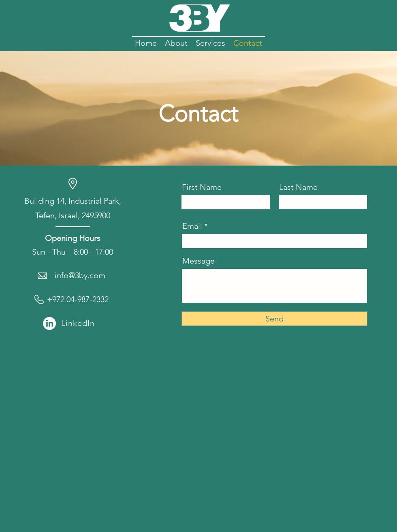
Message (198, 261)
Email (192, 226)
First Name (202, 187)
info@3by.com (80, 275)
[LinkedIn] (49, 323)
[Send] (274, 319)
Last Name (298, 187)
